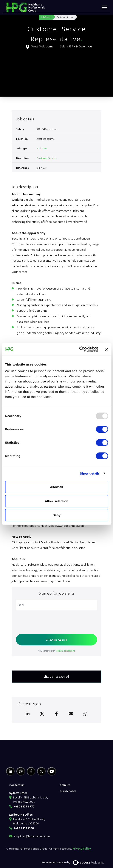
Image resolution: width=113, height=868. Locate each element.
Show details (90, 473)
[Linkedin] (10, 771)
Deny (56, 515)
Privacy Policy (68, 791)
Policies (65, 785)
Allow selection (56, 501)
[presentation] (49, 623)
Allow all (56, 487)
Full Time (42, 148)
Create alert (56, 640)
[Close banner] (107, 349)
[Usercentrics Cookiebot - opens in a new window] (79, 349)
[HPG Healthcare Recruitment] (26, 758)
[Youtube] (52, 771)
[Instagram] (21, 771)
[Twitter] (41, 771)
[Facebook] (31, 771)
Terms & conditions (65, 651)
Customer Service (46, 158)
